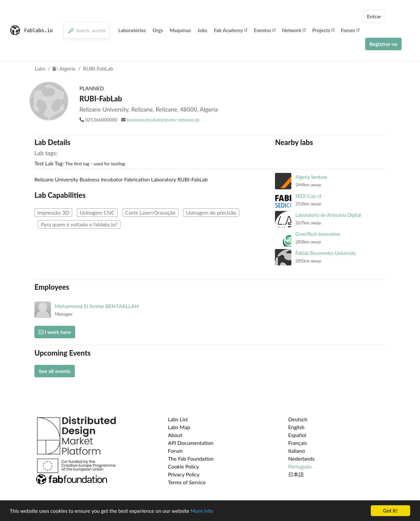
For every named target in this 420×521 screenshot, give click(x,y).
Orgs (158, 30)
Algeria (64, 68)
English (296, 427)
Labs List (178, 419)
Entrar (374, 16)
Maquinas (180, 30)
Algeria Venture (311, 177)
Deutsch (298, 419)
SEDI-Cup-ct (308, 196)
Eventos (264, 30)
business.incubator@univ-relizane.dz (163, 120)
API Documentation (191, 443)
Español (297, 435)
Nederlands (301, 458)
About (175, 435)
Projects (323, 30)
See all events (55, 371)
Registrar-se (383, 44)
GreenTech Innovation (318, 234)
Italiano (297, 451)
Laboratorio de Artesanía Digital (328, 215)
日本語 (296, 474)
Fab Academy (231, 30)
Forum (350, 30)
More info (202, 511)
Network (294, 30)
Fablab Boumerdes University (325, 253)
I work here (55, 332)
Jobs (202, 30)
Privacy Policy (184, 474)
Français (297, 443)
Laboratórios (132, 30)
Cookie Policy (184, 466)
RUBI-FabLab (98, 68)
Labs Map (179, 427)
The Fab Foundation (191, 458)
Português (300, 466)
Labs (40, 68)
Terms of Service (187, 482)
